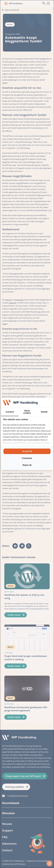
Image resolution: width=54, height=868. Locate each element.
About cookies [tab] (27, 412)
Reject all (27, 465)
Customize (27, 458)
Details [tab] (44, 412)
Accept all (27, 451)
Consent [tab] (10, 412)
